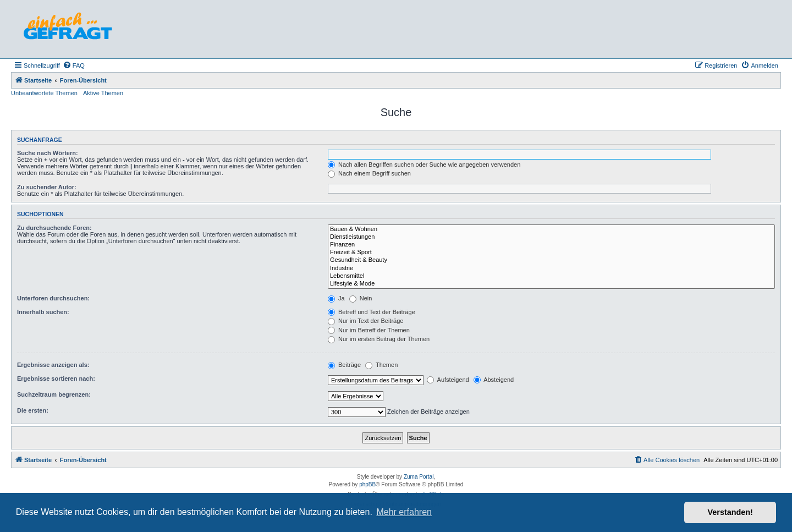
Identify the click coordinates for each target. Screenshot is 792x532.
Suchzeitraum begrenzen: (54, 394)
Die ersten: (33, 410)
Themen (381, 365)
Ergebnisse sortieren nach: (56, 379)
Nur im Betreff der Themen (369, 330)
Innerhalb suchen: (43, 312)
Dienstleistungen (551, 237)
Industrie (551, 268)
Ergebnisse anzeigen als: (53, 365)
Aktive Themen (103, 93)
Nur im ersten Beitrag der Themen (379, 339)
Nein (361, 298)
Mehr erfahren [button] (404, 512)
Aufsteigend (448, 380)
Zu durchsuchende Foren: (54, 228)
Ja (336, 298)
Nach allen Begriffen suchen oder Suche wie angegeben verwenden (424, 164)
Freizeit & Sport (551, 253)
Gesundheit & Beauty (551, 260)
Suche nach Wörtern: (48, 153)
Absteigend (494, 380)
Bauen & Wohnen (551, 229)
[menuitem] (74, 65)
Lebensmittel (551, 276)
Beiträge (344, 365)
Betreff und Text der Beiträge (372, 312)
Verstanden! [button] (730, 512)
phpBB (367, 484)
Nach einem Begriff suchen (369, 173)
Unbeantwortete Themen (44, 93)
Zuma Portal (419, 477)
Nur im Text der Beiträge (365, 321)
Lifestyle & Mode (551, 284)
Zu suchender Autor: (47, 187)
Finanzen (551, 245)
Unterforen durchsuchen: (53, 298)
